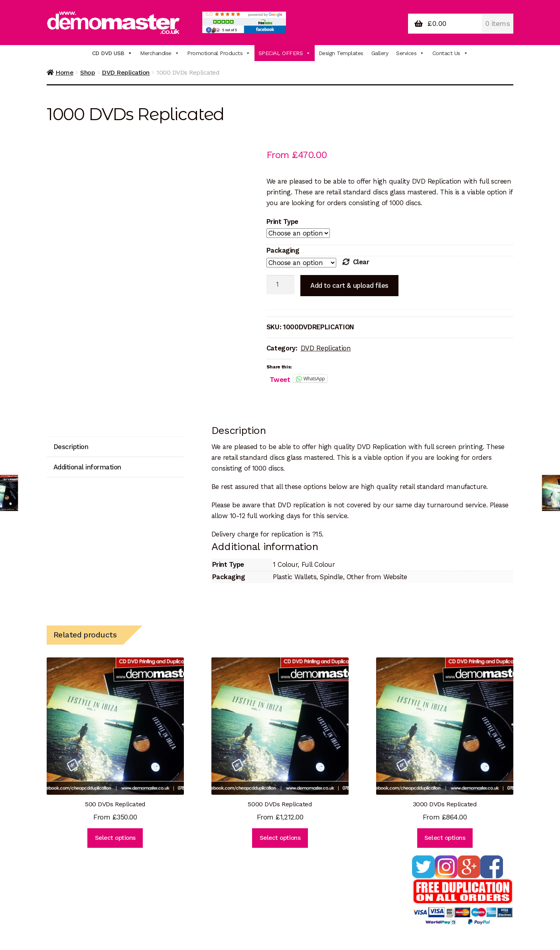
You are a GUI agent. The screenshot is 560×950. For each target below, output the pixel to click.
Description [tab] (71, 447)
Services (410, 53)
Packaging (283, 250)
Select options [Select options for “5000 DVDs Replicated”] (280, 838)
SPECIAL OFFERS (285, 53)
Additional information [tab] (87, 467)
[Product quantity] (281, 285)
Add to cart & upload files (349, 285)
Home (64, 72)
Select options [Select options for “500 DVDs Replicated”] (115, 838)
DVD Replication (126, 72)
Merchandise (160, 53)
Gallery (380, 53)
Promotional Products (219, 53)
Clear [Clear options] (361, 262)
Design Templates (341, 53)
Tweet (280, 379)
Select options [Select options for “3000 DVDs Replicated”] (445, 838)
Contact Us (450, 53)
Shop (88, 72)
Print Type (282, 222)
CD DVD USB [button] (112, 53)
